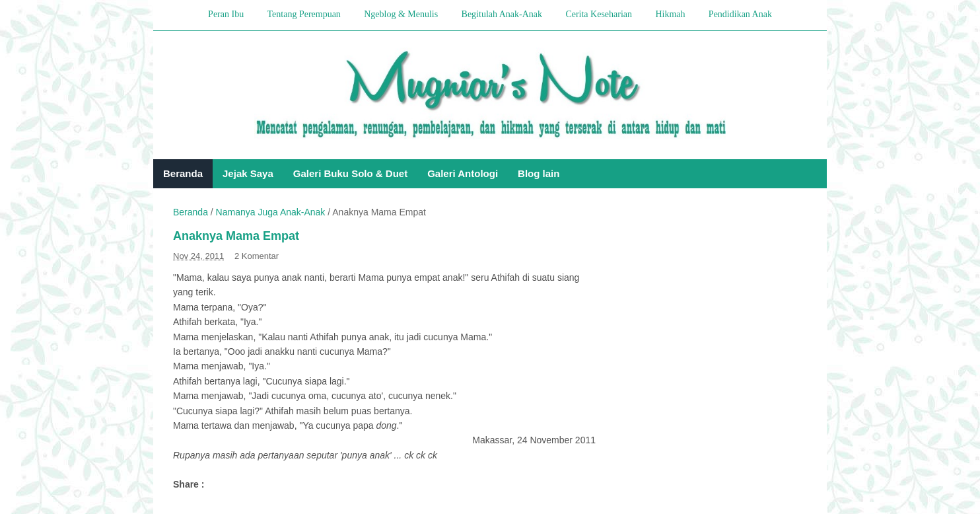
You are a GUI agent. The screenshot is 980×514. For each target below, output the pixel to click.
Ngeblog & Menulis (401, 14)
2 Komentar (257, 256)
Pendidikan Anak (740, 14)
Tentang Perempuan (303, 14)
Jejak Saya (248, 173)
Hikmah (670, 14)
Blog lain (539, 173)
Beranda (183, 173)
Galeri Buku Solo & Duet (350, 173)
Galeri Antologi (463, 173)
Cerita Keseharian (599, 14)
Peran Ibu (226, 14)
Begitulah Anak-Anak (502, 14)
